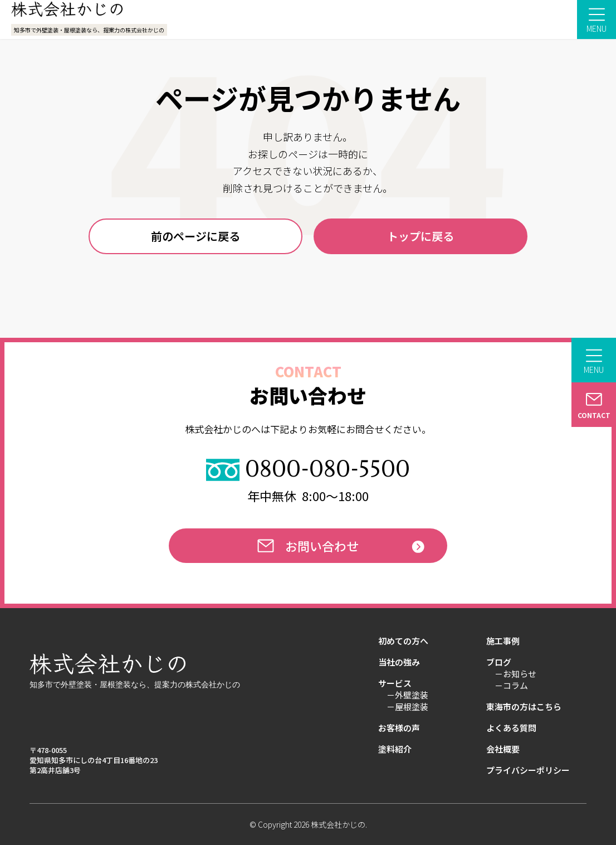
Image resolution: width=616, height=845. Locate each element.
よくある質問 (511, 728)
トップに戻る (421, 236)
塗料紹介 (395, 749)
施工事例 (503, 641)
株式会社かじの (338, 824)
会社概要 (503, 749)
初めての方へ (403, 641)
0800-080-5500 (308, 470)
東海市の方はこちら (524, 707)
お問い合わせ (308, 546)
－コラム (511, 686)
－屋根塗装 (407, 707)
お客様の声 (399, 728)
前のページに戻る (195, 236)
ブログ (499, 662)
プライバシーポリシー (528, 770)
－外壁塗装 (407, 695)
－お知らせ (515, 674)
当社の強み (399, 662)
